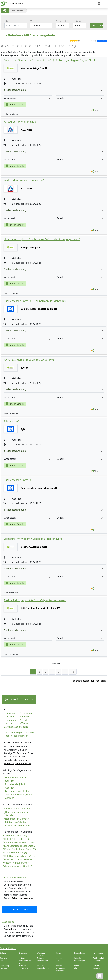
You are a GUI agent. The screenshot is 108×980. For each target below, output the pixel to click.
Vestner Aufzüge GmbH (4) (18, 863)
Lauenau (59, 961)
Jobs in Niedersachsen (17, 736)
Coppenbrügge (43, 968)
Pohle (76, 966)
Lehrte (25, 720)
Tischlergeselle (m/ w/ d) (18, 480)
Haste (2, 961)
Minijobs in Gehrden (16, 822)
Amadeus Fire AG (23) (16, 836)
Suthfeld (78, 958)
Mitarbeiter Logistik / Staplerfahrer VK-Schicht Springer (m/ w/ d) (42, 239)
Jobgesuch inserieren (19, 699)
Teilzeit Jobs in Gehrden (18, 809)
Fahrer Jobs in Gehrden (17, 791)
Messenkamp (42, 961)
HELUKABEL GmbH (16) (17, 839)
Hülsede (40, 966)
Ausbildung (10, 929)
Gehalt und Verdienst (22, 898)
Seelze (25, 727)
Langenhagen (12, 720)
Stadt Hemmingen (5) (16, 853)
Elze (76, 968)
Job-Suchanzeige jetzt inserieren (89, 681)
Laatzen (9, 723)
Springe (22, 958)
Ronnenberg (23, 953)
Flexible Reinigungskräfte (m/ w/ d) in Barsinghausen (35, 600)
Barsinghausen (12, 727)
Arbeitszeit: (61, 21)
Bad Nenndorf (98, 958)
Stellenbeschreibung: (54, 90)
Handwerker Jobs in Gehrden (16, 779)
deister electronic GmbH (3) (19, 866)
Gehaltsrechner (20, 909)
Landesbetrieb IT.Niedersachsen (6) (20, 846)
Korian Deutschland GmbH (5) (20, 849)
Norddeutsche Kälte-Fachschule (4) (20, 859)
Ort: (32, 21)
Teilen (97, 110)
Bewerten (102, 41)
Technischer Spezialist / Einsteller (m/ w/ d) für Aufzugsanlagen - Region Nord (49, 60)
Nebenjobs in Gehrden (17, 819)
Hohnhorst (97, 961)
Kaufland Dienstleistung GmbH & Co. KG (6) (20, 842)
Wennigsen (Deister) (42, 954)
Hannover (10, 713)
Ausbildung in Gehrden (17, 825)
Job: (6, 21)
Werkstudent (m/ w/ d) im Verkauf (24, 180)
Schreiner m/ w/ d (14, 421)
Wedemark (97, 968)
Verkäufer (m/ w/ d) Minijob (20, 122)
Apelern (59, 966)
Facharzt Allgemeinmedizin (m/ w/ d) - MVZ (29, 360)
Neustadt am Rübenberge (61, 969)
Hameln (26, 717)
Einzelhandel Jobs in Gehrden (16, 786)
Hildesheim (27, 713)
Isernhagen (23, 968)
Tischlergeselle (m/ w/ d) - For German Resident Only (35, 301)
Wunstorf (26, 723)
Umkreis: (77, 21)
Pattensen (41, 958)
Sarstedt (96, 966)
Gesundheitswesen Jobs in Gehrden (19, 796)
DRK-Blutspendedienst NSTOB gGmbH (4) (20, 856)
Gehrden (3, 953)
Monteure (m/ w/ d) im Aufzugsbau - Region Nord (33, 539)
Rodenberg (4, 966)
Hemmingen (98, 953)
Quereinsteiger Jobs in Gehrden (17, 814)
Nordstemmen (6, 968)
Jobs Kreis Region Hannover (19, 732)
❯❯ (73, 672)
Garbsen (9, 717)
